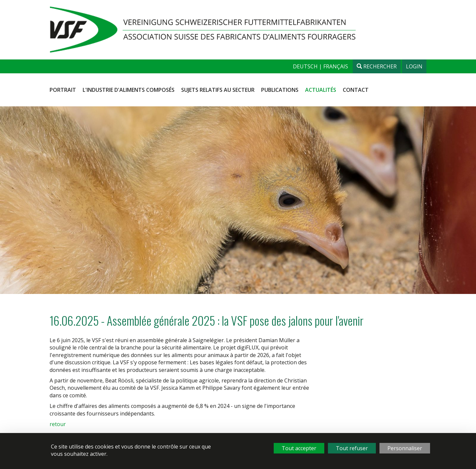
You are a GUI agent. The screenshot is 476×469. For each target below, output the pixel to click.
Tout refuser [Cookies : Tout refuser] (352, 448)
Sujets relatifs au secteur (218, 90)
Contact (356, 90)
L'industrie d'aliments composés (129, 90)
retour (58, 424)
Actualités (321, 90)
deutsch (306, 66)
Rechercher (377, 66)
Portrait (63, 90)
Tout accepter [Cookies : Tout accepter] (299, 448)
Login (414, 66)
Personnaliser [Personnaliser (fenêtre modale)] (405, 448)
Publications (280, 90)
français (336, 66)
